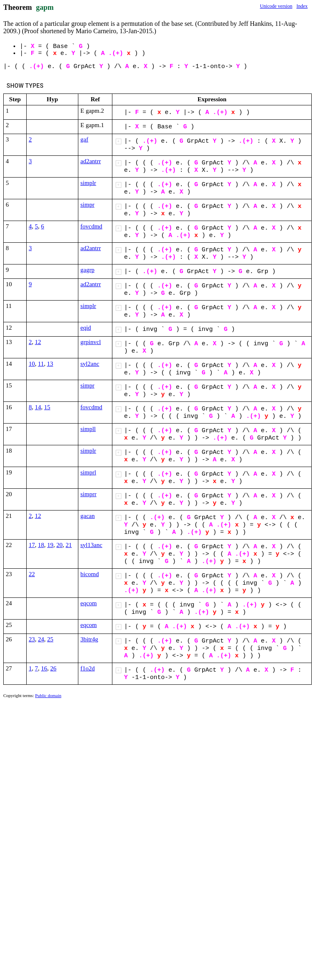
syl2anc (90, 364)
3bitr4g (89, 639)
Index (302, 6)
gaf (84, 139)
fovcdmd (91, 226)
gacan (88, 516)
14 (38, 407)
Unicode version (276, 6)
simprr (88, 494)
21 (69, 545)
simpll (88, 429)
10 (32, 364)
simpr (87, 205)
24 (41, 639)
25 (50, 639)
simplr (88, 183)
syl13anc (91, 545)
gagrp (87, 270)
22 (32, 574)
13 (50, 364)
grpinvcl (91, 342)
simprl (88, 472)
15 (47, 407)
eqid (86, 328)
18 (41, 545)
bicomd (90, 574)
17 (32, 545)
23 (32, 639)
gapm (45, 7)
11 (41, 364)
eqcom (89, 603)
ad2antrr (91, 161)
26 (54, 668)
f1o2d (88, 668)
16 (44, 668)
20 (60, 545)
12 (38, 342)
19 (50, 545)
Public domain (48, 695)
